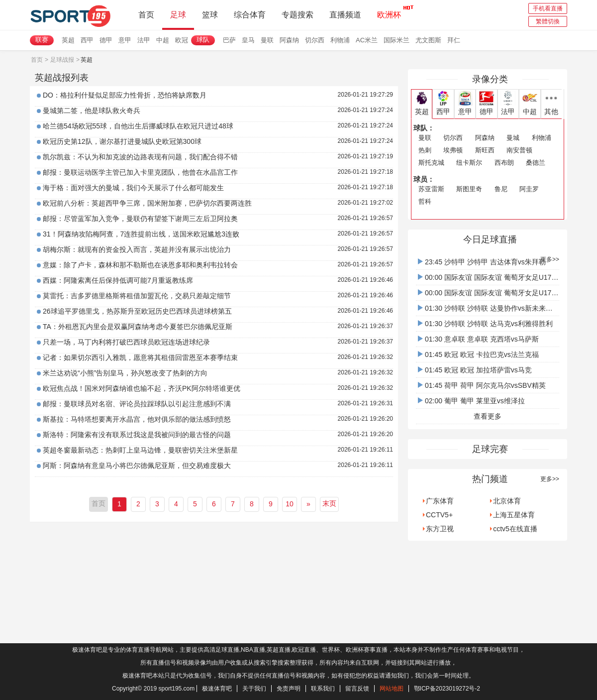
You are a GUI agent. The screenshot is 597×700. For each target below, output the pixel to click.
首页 (146, 15)
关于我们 (254, 689)
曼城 (513, 138)
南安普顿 (519, 150)
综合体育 (250, 15)
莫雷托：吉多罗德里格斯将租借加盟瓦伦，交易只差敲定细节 (137, 296)
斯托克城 (431, 163)
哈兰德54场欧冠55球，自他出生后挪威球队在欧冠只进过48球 (138, 126)
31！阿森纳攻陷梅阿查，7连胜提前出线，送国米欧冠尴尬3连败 (141, 234)
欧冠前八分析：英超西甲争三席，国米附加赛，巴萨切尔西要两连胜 (147, 203)
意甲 (125, 40)
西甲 (87, 40)
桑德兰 (536, 163)
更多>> (550, 259)
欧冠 (182, 40)
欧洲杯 (389, 12)
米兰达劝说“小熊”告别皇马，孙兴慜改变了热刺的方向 (125, 373)
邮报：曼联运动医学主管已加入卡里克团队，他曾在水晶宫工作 (140, 172)
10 (290, 504)
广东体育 (440, 501)
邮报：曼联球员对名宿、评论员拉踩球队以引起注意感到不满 (137, 404)
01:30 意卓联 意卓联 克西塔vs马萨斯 (478, 339)
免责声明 (289, 689)
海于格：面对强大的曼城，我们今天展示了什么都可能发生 (133, 188)
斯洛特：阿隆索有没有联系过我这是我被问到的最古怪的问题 (137, 435)
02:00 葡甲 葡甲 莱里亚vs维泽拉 (471, 401)
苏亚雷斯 (431, 189)
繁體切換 (548, 21)
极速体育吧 (217, 689)
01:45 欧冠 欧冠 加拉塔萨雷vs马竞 (475, 370)
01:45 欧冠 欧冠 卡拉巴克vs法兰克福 (478, 354)
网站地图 (392, 689)
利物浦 (340, 40)
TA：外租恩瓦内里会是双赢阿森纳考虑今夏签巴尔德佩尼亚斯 (138, 327)
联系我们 (323, 689)
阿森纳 (289, 40)
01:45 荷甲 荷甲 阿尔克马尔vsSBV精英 (482, 385)
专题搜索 (298, 15)
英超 (68, 40)
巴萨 (229, 40)
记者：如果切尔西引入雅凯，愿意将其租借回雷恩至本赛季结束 (140, 357)
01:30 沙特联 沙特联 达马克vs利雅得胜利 (485, 324)
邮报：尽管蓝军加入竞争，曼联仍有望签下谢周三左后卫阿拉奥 (140, 219)
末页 (329, 503)
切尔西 (315, 40)
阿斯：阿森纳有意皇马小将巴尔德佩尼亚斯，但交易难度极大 (137, 466)
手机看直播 (548, 8)
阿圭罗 (529, 189)
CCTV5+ (439, 515)
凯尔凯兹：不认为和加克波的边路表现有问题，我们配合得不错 (140, 157)
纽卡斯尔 (469, 163)
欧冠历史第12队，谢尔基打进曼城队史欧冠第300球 (122, 141)
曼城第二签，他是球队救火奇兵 (92, 111)
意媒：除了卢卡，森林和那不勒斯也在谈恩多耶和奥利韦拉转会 (140, 265)
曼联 (267, 40)
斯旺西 (485, 150)
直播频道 (345, 15)
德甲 (106, 40)
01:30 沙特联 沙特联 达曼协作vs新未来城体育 (492, 308)
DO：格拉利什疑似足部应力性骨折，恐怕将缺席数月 (125, 95)
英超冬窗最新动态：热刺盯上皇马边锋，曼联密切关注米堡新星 (140, 450)
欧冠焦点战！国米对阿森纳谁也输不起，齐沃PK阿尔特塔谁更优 (142, 388)
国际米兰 (397, 40)
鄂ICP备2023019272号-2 (447, 689)
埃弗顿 (453, 150)
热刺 (425, 150)
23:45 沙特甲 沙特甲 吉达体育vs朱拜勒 (482, 262)
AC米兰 (367, 40)
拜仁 (454, 40)
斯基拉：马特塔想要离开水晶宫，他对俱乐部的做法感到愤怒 (137, 419)
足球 (178, 15)
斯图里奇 (469, 189)
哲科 (425, 201)
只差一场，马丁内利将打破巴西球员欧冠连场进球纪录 (126, 342)
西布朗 (504, 163)
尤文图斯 (428, 40)
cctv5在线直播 (515, 529)
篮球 (210, 15)
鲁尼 (501, 189)
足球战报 (62, 60)
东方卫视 (440, 529)
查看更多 (488, 416)
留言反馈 (357, 689)
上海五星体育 (514, 515)
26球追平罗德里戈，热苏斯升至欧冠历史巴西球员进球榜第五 (137, 311)
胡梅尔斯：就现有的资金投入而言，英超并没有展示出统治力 (137, 249)
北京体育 (507, 501)
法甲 (144, 40)
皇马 (248, 40)
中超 (163, 40)
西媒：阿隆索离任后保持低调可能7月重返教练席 (118, 280)
